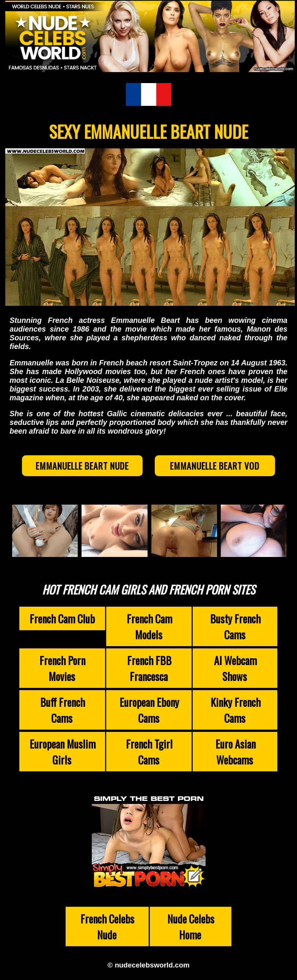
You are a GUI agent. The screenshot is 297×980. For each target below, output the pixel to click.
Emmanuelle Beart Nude (82, 466)
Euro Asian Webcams (236, 752)
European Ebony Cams (149, 710)
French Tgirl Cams (149, 752)
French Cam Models (149, 626)
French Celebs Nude (107, 927)
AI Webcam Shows (235, 668)
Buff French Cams (63, 710)
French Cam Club (62, 618)
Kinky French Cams (236, 710)
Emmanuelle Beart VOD (215, 466)
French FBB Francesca (149, 668)
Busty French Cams (235, 626)
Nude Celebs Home (191, 927)
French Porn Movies (62, 668)
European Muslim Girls (63, 752)
